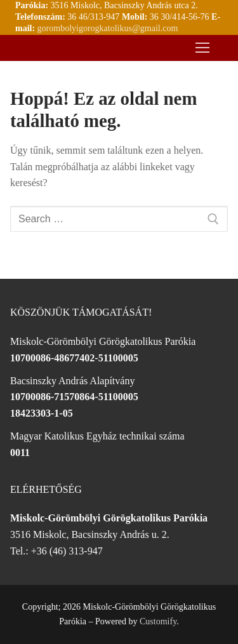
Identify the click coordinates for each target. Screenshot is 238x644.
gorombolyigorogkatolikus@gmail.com (108, 28)
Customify (158, 621)
